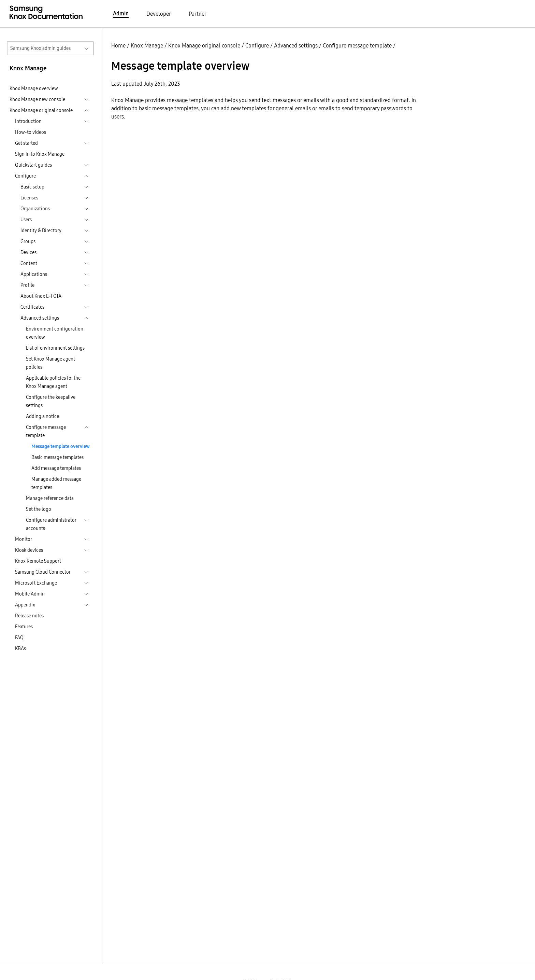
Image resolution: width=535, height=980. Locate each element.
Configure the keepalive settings (51, 401)
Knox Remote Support (38, 561)
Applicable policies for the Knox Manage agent (53, 382)
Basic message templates (57, 457)
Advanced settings (296, 45)
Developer (159, 14)
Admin (121, 13)
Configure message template (357, 45)
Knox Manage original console (204, 45)
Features (24, 627)
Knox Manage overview (34, 88)
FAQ (19, 638)
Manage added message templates (56, 483)
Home (118, 45)
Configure (257, 45)
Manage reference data (50, 498)
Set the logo (39, 509)
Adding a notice (42, 416)
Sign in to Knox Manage (40, 154)
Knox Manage (147, 45)
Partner (198, 14)
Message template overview (61, 446)
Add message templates (56, 468)
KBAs (20, 648)
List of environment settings (55, 348)
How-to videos (31, 132)
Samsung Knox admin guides (40, 48)
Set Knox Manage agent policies (50, 363)
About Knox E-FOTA (41, 296)
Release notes (29, 616)
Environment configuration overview (55, 333)
